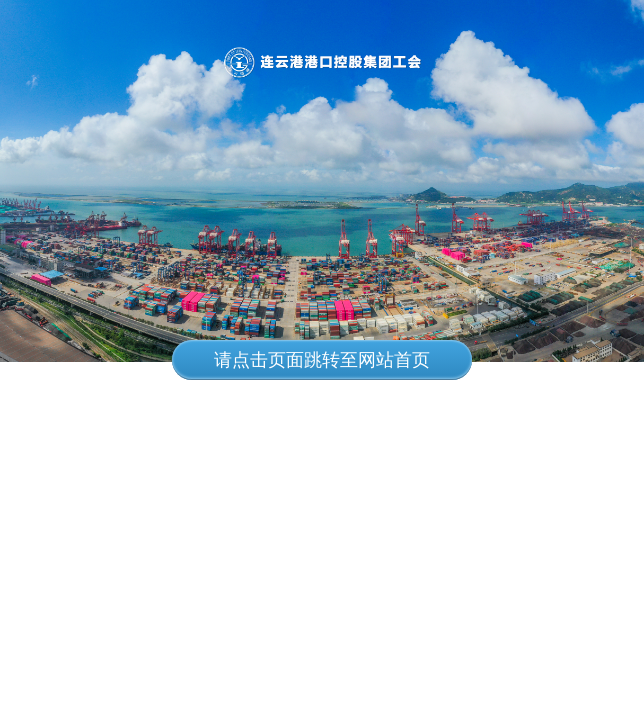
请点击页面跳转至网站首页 (322, 360)
